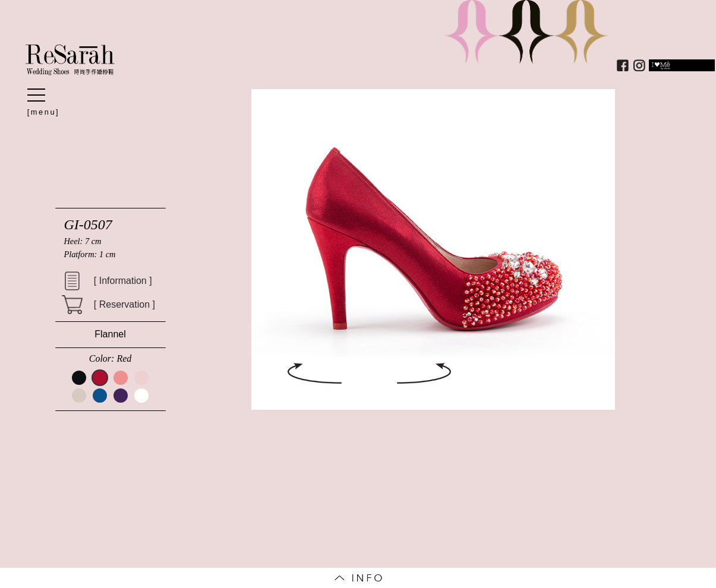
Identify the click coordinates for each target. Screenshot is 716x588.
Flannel (110, 334)
